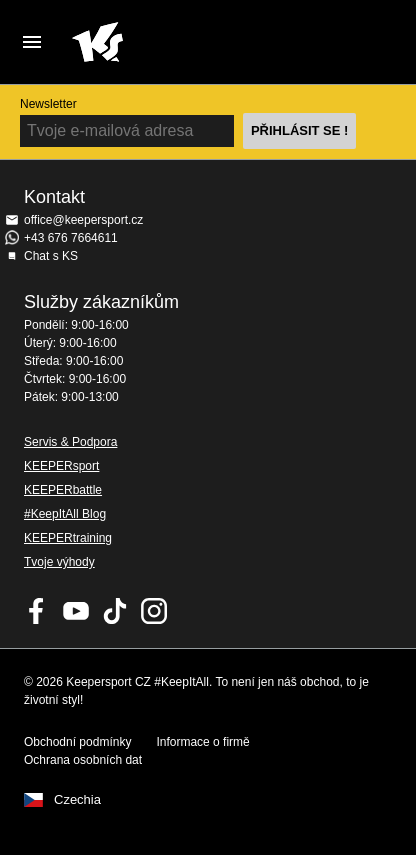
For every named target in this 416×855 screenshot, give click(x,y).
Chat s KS (51, 256)
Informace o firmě (202, 742)
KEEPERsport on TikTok (115, 611)
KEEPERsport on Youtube (76, 611)
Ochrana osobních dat (83, 760)
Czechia (77, 800)
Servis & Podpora (70, 442)
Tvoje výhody (59, 562)
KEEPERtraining (68, 538)
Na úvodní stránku (192, 42)
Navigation (32, 42)
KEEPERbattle (63, 490)
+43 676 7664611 (71, 238)
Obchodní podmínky (77, 742)
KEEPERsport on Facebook (37, 611)
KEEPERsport (61, 466)
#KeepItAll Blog (65, 514)
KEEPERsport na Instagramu (154, 611)
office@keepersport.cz (83, 220)
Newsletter (48, 104)
